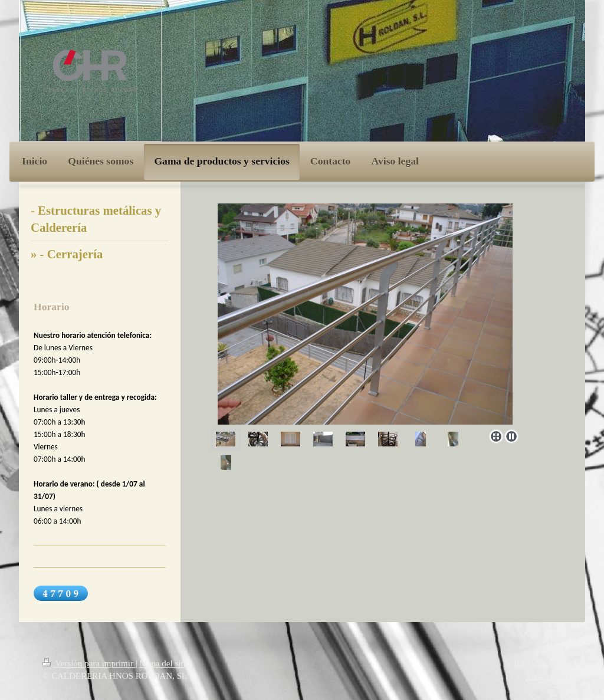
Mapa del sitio (165, 663)
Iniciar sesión (538, 663)
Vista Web (544, 676)
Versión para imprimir (89, 663)
